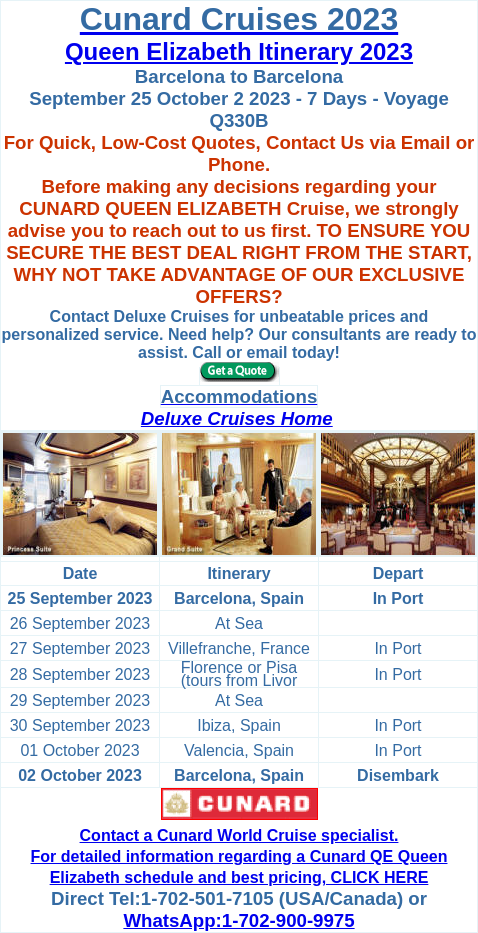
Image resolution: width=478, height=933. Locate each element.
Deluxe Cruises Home (237, 418)
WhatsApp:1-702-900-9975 (238, 920)
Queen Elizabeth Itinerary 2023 (239, 51)
